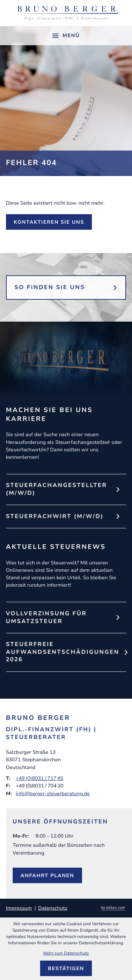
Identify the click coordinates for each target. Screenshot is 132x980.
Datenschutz (53, 908)
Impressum (19, 908)
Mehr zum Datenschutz (66, 953)
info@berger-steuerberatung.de (53, 793)
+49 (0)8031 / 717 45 (40, 778)
